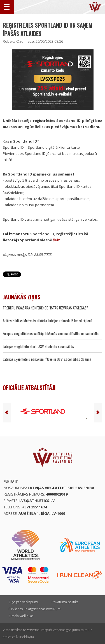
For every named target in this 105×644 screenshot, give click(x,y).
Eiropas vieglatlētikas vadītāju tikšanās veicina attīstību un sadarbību (51, 333)
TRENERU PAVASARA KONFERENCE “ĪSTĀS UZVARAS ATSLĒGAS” (45, 308)
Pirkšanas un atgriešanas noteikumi (35, 609)
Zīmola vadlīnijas (21, 616)
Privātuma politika (65, 602)
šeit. (57, 240)
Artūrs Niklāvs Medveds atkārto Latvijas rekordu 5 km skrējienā (48, 321)
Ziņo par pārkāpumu (24, 602)
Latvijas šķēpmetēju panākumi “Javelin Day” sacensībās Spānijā (47, 359)
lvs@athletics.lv (37, 501)
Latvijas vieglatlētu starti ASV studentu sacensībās (38, 346)
